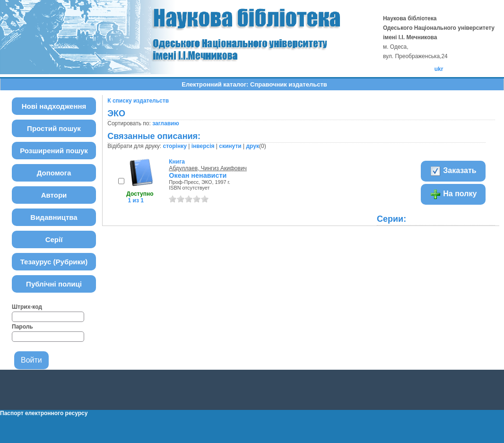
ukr (439, 69)
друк (252, 146)
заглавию (165, 123)
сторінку (175, 146)
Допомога (54, 173)
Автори (54, 195)
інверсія (203, 146)
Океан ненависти (198, 175)
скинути (230, 146)
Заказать (453, 171)
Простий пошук (54, 128)
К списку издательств (138, 101)
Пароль (22, 327)
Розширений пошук (54, 151)
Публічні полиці (54, 284)
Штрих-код (27, 307)
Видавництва (54, 217)
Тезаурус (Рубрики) (54, 262)
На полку (453, 194)
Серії (54, 239)
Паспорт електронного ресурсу (44, 413)
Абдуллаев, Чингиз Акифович (208, 168)
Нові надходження (54, 106)
